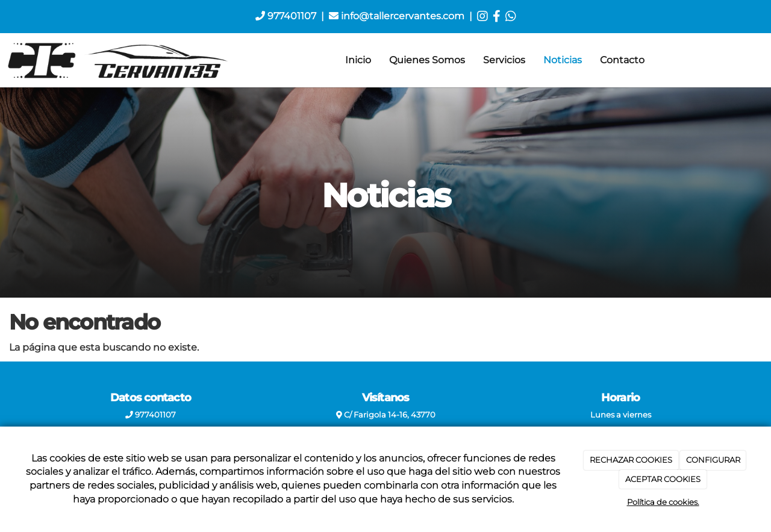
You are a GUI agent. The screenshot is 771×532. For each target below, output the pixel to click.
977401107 (286, 16)
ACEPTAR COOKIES (663, 479)
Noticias (563, 60)
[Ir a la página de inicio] (118, 60)
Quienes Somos (427, 60)
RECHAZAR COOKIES (631, 460)
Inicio (358, 60)
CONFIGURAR (713, 460)
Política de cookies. (663, 502)
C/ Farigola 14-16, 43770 (386, 415)
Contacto (622, 60)
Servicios (504, 60)
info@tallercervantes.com (397, 16)
